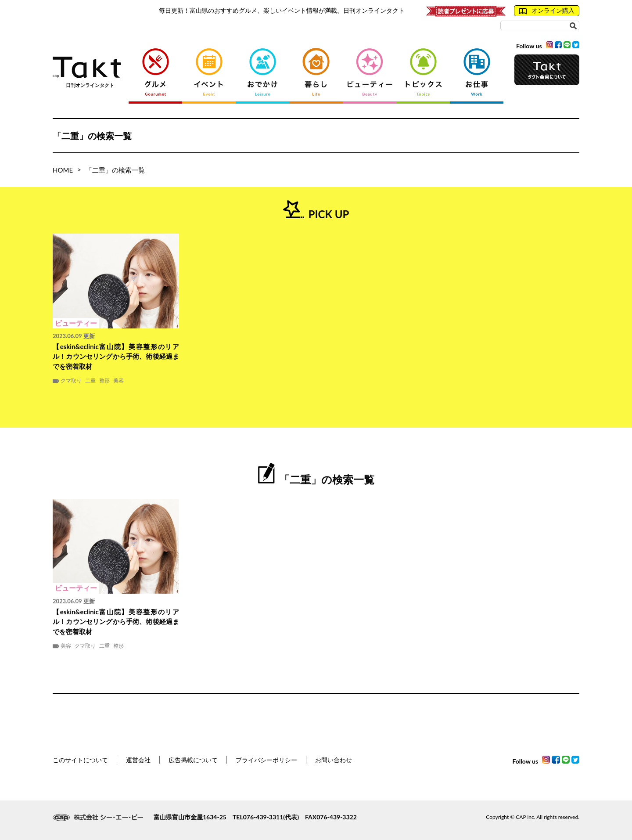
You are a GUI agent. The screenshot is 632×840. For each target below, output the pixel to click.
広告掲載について (193, 760)
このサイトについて (80, 760)
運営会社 (138, 760)
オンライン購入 (547, 11)
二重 (90, 381)
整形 (104, 381)
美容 (118, 381)
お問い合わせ (334, 760)
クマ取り (71, 381)
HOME (63, 170)
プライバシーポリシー (266, 760)
